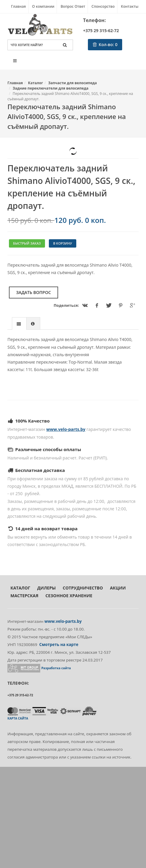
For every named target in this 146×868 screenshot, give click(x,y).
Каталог (35, 83)
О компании (43, 6)
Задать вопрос (34, 292)
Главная (18, 6)
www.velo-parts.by (66, 429)
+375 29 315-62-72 (101, 31)
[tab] (19, 323)
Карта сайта (18, 718)
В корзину (62, 243)
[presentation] (19, 324)
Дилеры (46, 588)
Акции (118, 588)
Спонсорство (103, 6)
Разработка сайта (56, 668)
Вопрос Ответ (73, 6)
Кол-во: (105, 44)
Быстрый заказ (27, 243)
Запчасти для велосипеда (73, 83)
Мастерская (24, 596)
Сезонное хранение (69, 596)
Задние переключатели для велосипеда (51, 88)
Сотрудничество (83, 588)
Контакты (130, 6)
